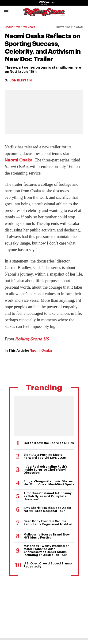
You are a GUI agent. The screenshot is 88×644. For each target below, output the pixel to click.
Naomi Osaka (19, 160)
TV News (29, 27)
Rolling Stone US (32, 339)
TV (18, 27)
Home (9, 27)
